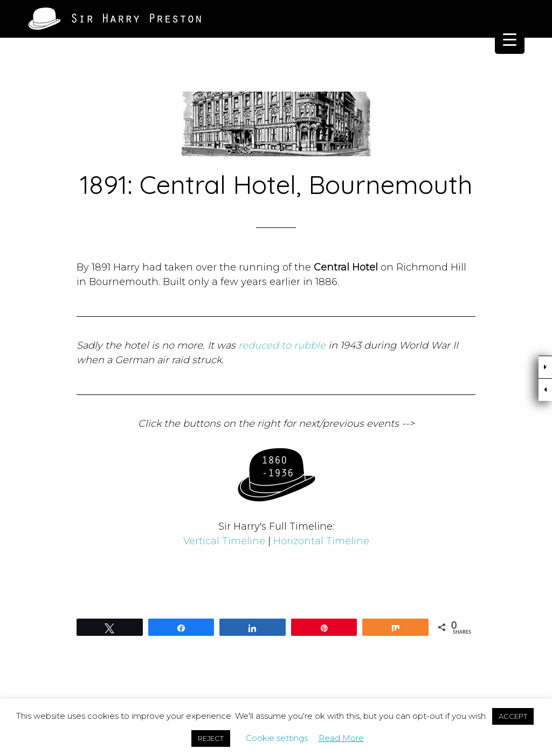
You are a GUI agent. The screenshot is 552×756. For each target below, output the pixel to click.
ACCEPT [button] (513, 716)
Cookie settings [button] (277, 738)
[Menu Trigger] (510, 39)
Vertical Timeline (224, 541)
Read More (341, 738)
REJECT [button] (211, 738)
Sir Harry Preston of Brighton (114, 19)
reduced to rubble (282, 345)
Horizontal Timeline (321, 541)
